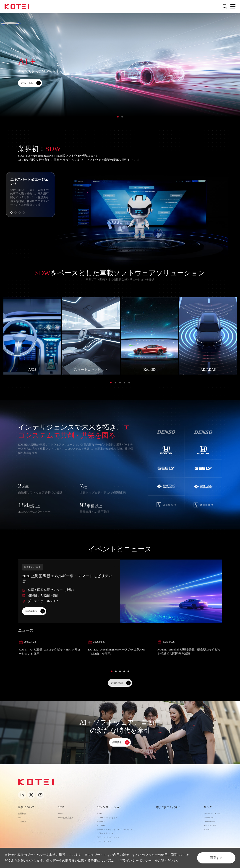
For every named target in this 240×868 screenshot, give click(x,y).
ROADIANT (209, 818)
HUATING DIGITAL (213, 814)
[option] (120, 71)
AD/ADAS (102, 825)
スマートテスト (104, 841)
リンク (208, 807)
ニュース (22, 822)
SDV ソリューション (110, 807)
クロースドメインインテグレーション (114, 829)
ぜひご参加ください (168, 807)
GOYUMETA (210, 822)
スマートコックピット (107, 818)
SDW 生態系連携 (66, 818)
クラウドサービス (105, 833)
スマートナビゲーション (108, 837)
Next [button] (238, 72)
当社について (26, 807)
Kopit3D (101, 822)
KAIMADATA (210, 825)
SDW (61, 807)
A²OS (99, 814)
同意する (216, 858)
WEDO (207, 829)
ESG (20, 818)
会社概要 (22, 814)
